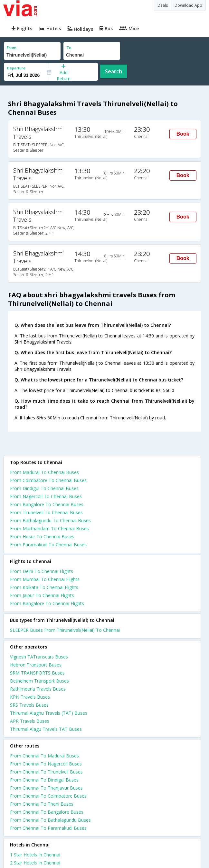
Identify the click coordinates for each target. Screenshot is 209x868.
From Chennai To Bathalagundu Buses (50, 820)
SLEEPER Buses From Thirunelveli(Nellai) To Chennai (65, 630)
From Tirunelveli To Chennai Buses (46, 512)
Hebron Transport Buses (36, 665)
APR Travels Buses (30, 721)
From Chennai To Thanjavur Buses (46, 788)
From (12, 48)
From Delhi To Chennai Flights (42, 571)
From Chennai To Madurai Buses (44, 756)
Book (183, 134)
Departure (16, 68)
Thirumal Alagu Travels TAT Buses (46, 729)
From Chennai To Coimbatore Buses (48, 796)
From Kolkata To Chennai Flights (44, 587)
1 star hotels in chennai (35, 855)
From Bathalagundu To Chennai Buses (50, 520)
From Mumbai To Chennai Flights (45, 579)
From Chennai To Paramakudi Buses (48, 828)
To (69, 48)
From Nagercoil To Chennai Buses (46, 496)
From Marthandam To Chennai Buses (49, 528)
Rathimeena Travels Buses (38, 689)
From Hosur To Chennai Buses (42, 537)
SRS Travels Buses (29, 705)
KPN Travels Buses (30, 697)
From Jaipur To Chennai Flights (42, 595)
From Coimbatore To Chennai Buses (48, 480)
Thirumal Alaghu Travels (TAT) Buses (49, 713)
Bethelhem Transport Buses (39, 681)
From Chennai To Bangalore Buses (47, 812)
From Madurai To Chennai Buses (44, 472)
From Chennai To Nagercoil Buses (46, 764)
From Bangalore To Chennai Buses (47, 504)
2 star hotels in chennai (35, 863)
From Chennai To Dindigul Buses (44, 780)
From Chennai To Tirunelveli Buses (46, 772)
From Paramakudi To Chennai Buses (48, 545)
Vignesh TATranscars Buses (39, 657)
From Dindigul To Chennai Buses (44, 488)
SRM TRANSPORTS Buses (37, 673)
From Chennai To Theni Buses (42, 804)
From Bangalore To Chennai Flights (47, 603)
